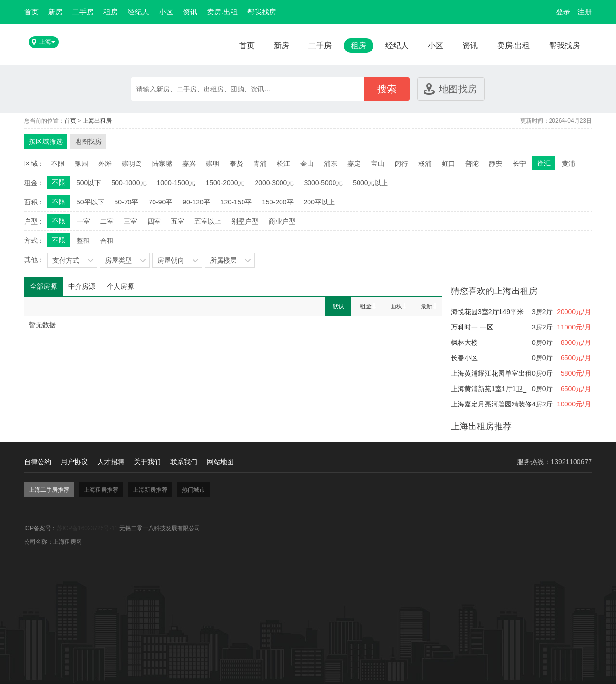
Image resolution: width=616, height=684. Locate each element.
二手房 (83, 12)
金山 (307, 164)
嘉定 (354, 164)
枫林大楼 (464, 342)
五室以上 (208, 221)
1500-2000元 (225, 183)
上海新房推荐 (150, 490)
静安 (496, 164)
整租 (83, 241)
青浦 (260, 164)
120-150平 (236, 202)
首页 (31, 12)
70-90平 (160, 202)
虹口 (449, 164)
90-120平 (196, 202)
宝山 (378, 164)
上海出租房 (97, 121)
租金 (366, 306)
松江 (283, 164)
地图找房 (458, 89)
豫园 (81, 164)
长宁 (519, 164)
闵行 (401, 164)
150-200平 (277, 202)
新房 (55, 12)
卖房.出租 (222, 12)
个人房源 (120, 286)
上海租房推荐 (101, 490)
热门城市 (193, 490)
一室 (83, 221)
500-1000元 (129, 183)
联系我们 (184, 462)
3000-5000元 (323, 183)
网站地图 (220, 462)
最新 (426, 306)
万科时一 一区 (472, 327)
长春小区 (464, 358)
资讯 (190, 12)
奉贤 (236, 164)
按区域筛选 (46, 141)
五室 (178, 221)
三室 (130, 221)
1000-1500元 (176, 183)
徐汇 (544, 163)
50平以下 (90, 202)
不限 (58, 164)
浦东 (331, 164)
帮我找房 (262, 12)
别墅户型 (245, 221)
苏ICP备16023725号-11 (87, 528)
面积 (396, 306)
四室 (154, 221)
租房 (111, 12)
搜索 (387, 89)
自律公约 (38, 462)
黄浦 (568, 164)
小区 (166, 12)
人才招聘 (111, 462)
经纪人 (138, 12)
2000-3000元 (274, 183)
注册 (585, 12)
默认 (338, 306)
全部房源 (43, 286)
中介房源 (82, 286)
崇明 (213, 164)
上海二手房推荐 (49, 490)
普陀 (472, 164)
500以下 (89, 183)
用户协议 (74, 462)
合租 (107, 241)
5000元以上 (370, 183)
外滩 (105, 164)
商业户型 (282, 221)
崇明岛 (132, 164)
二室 (107, 221)
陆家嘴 (162, 164)
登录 (563, 12)
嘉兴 (189, 164)
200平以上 (319, 202)
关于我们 (147, 462)
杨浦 (425, 164)
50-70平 (127, 202)
